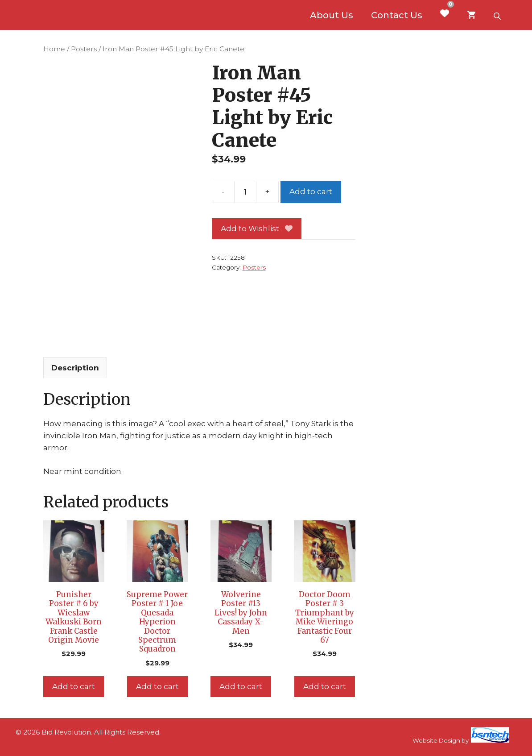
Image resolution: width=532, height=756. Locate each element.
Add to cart (311, 191)
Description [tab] (75, 368)
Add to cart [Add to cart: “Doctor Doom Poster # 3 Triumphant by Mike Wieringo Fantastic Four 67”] (325, 686)
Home (54, 49)
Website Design (436, 740)
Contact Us (397, 15)
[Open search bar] (498, 15)
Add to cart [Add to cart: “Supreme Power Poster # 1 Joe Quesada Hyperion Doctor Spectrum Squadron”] (157, 686)
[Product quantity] (245, 192)
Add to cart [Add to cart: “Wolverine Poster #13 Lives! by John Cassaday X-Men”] (241, 686)
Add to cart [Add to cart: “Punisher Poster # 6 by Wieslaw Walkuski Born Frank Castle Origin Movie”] (74, 686)
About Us (332, 15)
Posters (84, 49)
